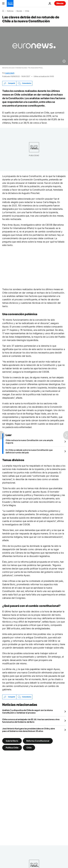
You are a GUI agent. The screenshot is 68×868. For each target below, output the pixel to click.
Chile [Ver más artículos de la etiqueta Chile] (29, 747)
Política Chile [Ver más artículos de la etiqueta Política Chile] (12, 747)
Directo (60, 3)
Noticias (10, 11)
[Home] (3, 11)
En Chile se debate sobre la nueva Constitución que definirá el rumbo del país (29, 451)
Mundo (19, 11)
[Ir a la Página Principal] (10, 3)
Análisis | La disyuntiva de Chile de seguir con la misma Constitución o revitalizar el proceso (27, 711)
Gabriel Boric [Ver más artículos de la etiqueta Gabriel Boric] (12, 741)
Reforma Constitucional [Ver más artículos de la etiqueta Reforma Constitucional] (38, 741)
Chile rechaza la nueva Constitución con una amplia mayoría (29, 441)
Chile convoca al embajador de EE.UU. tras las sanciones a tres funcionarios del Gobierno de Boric (31, 721)
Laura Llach (10, 73)
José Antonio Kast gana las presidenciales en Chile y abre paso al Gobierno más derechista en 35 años (29, 730)
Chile (27, 11)
